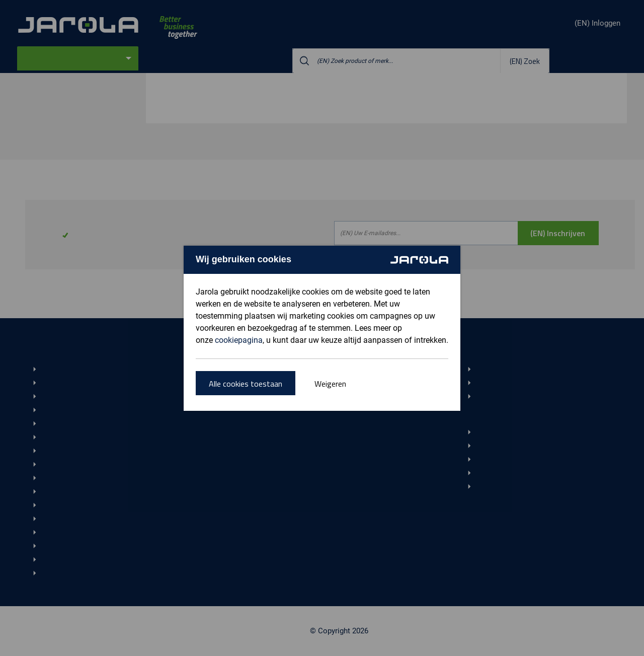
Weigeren (330, 384)
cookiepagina (239, 340)
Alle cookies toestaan (246, 384)
